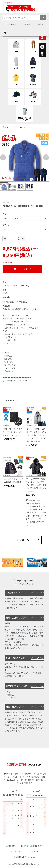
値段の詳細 (7, 262)
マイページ (11, 24)
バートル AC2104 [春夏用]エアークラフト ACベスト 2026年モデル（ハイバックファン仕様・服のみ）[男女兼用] (36, 435)
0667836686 (21, 9)
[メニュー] (42, 6)
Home (5, 127)
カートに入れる (22, 269)
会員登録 (26, 24)
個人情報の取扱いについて (25, 857)
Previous (3, 157)
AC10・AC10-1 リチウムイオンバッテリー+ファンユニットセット (13, 432)
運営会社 (35, 851)
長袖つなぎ (23, 127)
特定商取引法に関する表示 (32, 846)
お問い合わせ (16, 851)
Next (46, 157)
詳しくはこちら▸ (37, 593)
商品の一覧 (23, 540)
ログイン (39, 24)
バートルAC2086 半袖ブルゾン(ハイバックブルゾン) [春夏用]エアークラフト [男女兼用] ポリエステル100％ (36, 485)
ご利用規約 (11, 846)
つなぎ (14, 127)
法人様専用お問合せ (45, 50)
